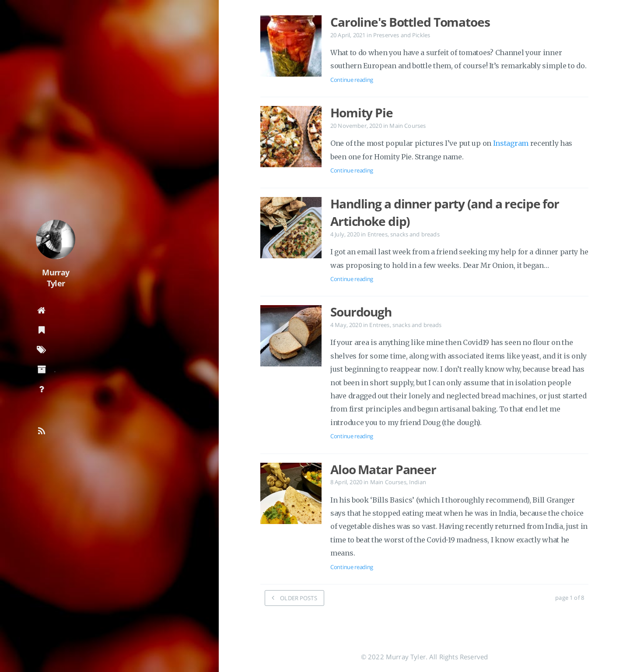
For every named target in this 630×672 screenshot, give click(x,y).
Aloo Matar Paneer (383, 469)
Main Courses (408, 126)
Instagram (511, 143)
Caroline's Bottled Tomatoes (410, 22)
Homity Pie (362, 113)
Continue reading (352, 80)
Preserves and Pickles (402, 35)
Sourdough (361, 312)
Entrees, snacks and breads (404, 234)
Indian (418, 482)
